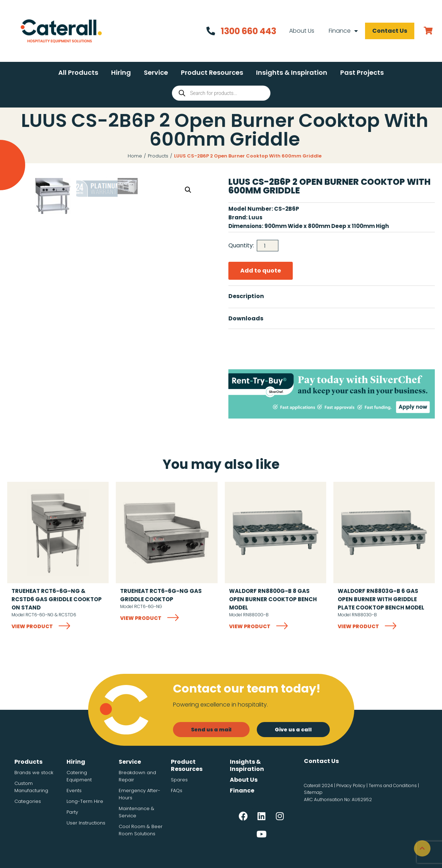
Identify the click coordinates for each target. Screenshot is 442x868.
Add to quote (261, 271)
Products (158, 156)
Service (130, 762)
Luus (256, 217)
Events (74, 791)
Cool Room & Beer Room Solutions (141, 830)
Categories (28, 801)
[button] (78, 72)
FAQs (177, 791)
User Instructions (86, 823)
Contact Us (389, 31)
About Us (301, 31)
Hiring (76, 762)
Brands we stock (34, 773)
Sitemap (313, 792)
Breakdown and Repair (137, 776)
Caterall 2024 (318, 785)
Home (135, 156)
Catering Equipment (79, 776)
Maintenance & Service (136, 812)
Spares (179, 780)
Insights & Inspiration (247, 765)
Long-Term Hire (85, 801)
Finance (343, 31)
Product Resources (187, 765)
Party (72, 812)
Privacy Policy (351, 785)
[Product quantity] (268, 246)
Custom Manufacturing (31, 787)
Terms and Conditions (393, 785)
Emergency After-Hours (140, 794)
